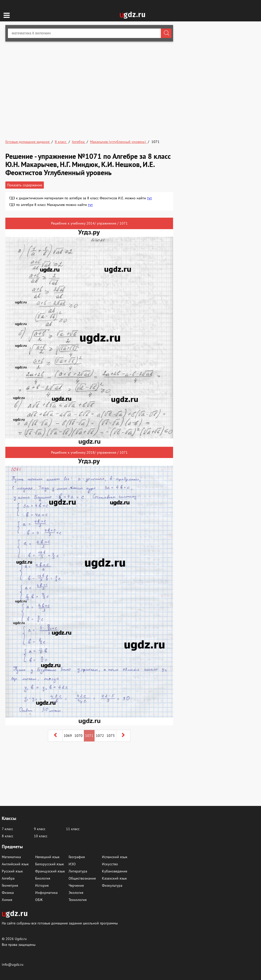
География (77, 857)
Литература (78, 871)
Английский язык (15, 864)
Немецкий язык (47, 857)
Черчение (76, 885)
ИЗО (72, 864)
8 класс (8, 836)
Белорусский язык (50, 864)
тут (149, 198)
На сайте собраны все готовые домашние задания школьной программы (60, 923)
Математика (11, 857)
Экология (76, 893)
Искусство (110, 864)
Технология (78, 900)
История (42, 885)
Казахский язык (114, 878)
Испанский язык (115, 857)
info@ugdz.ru (13, 964)
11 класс (73, 829)
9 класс (40, 829)
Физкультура (112, 885)
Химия (7, 900)
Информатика (46, 893)
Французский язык (50, 871)
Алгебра (8, 878)
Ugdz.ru (21, 939)
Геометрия (10, 885)
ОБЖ (39, 900)
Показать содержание (25, 185)
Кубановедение (115, 871)
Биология (43, 878)
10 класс (41, 836)
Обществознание (82, 878)
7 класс (7, 829)
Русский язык (12, 871)
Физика (8, 893)
